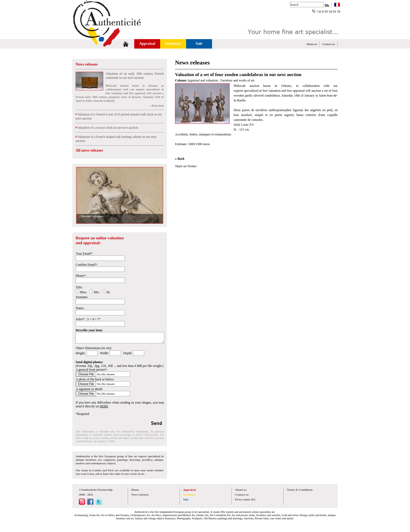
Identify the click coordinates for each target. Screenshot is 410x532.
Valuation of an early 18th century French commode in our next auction (135, 76)
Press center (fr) (245, 499)
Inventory (173, 44)
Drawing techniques (92, 216)
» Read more (157, 106)
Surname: (82, 297)
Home (135, 490)
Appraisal (147, 44)
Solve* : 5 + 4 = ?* (88, 319)
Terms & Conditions (300, 490)
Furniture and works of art (237, 80)
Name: (80, 308)
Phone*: (81, 276)
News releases (87, 64)
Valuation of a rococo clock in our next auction (107, 128)
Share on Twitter (186, 166)
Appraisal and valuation (203, 80)
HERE (104, 406)
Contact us (329, 44)
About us (312, 44)
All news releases (89, 150)
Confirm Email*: (87, 265)
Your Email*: (84, 254)
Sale (199, 44)
